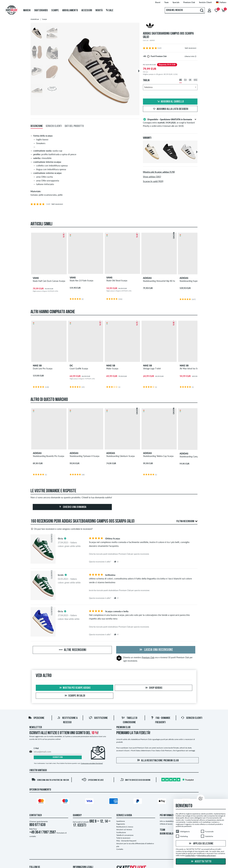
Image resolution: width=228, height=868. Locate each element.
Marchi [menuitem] (27, 10)
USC (196, 80)
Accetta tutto (201, 862)
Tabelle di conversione (125, 835)
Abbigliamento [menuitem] (70, 10)
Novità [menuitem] (99, 10)
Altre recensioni (72, 650)
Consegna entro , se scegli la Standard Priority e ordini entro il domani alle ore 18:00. (170, 122)
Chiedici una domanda (72, 507)
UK (190, 80)
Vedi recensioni (190, 48)
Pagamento (121, 824)
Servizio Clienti (192, 718)
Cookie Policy (190, 856)
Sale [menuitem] (110, 10)
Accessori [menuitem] (87, 10)
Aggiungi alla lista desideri (170, 109)
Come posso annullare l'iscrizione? (92, 764)
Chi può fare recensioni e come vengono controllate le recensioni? (62, 529)
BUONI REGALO (167, 834)
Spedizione (36, 718)
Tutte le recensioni (123, 838)
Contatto (120, 849)
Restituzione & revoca (125, 827)
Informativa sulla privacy (207, 856)
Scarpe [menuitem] (55, 10)
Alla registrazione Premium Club (157, 761)
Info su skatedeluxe (167, 821)
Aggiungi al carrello (170, 102)
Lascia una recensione (156, 650)
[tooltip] (196, 56)
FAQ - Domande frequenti (126, 841)
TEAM (162, 830)
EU (185, 80)
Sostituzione (98, 718)
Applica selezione (201, 844)
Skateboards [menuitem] (41, 10)
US (181, 80)
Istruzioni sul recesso (124, 830)
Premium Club (148, 658)
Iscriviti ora (58, 758)
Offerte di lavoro (166, 824)
